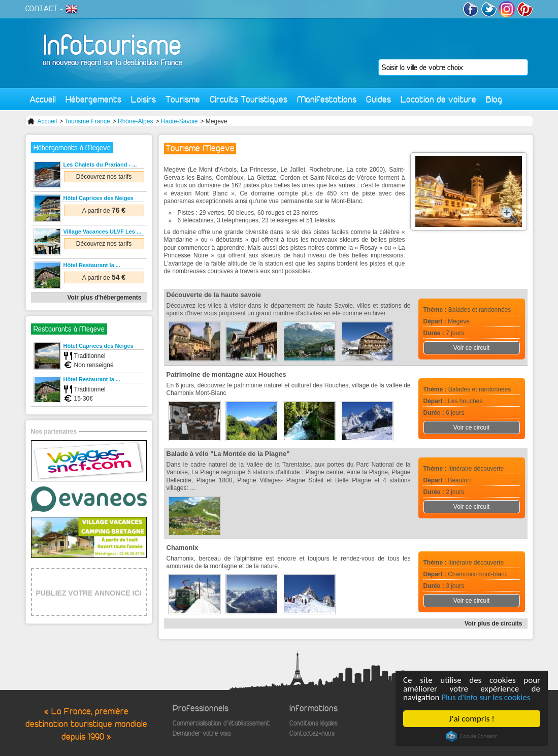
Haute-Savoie (179, 121)
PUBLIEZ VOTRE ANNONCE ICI (89, 593)
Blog (494, 99)
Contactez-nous (312, 733)
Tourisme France (87, 121)
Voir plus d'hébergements (105, 298)
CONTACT (42, 9)
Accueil (43, 99)
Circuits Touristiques (249, 99)
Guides (379, 99)
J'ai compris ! (471, 719)
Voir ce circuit (471, 348)
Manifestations (327, 99)
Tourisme (183, 99)
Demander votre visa (202, 733)
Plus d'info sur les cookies (486, 697)
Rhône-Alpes (135, 121)
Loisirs (143, 99)
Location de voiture (438, 99)
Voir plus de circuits (494, 623)
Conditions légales (314, 723)
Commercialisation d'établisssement (221, 723)
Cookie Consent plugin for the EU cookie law (472, 736)
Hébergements (93, 99)
